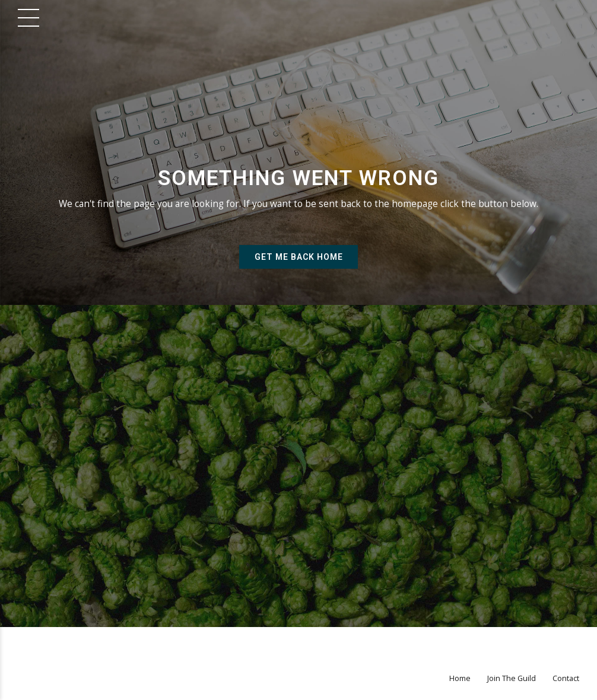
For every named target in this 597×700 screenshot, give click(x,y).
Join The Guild (512, 678)
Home (460, 678)
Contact (566, 678)
